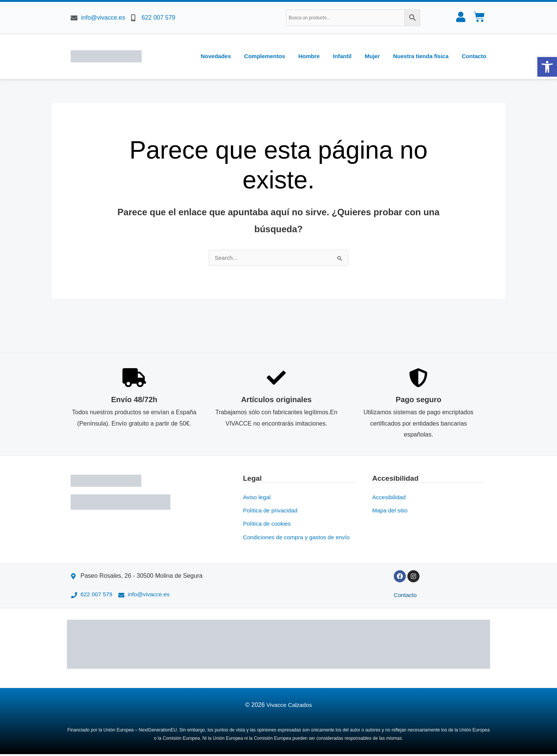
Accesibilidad (390, 497)
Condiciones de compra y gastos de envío (299, 538)
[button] (547, 67)
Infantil (342, 56)
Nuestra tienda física (421, 56)
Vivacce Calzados (289, 707)
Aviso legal (258, 497)
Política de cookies (268, 524)
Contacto (474, 56)
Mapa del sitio (391, 511)
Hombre (309, 56)
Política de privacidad (272, 511)
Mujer (372, 56)
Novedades (216, 56)
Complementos (265, 56)
